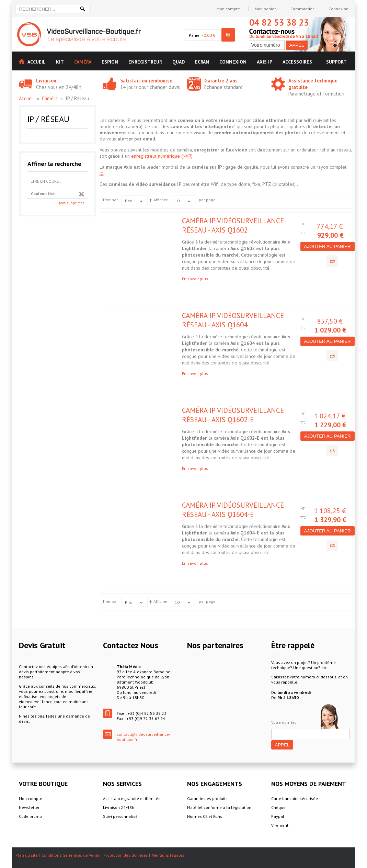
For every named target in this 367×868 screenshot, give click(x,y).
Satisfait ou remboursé (146, 81)
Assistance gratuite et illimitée (132, 798)
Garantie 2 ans (221, 81)
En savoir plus (195, 279)
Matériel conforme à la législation (219, 807)
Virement (280, 825)
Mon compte (228, 9)
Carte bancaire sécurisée (295, 798)
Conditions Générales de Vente (71, 855)
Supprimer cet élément (82, 194)
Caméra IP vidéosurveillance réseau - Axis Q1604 (233, 320)
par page (207, 200)
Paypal (278, 816)
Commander (302, 9)
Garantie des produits (207, 798)
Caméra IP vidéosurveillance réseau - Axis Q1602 (233, 225)
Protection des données (126, 855)
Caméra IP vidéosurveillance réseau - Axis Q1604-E (233, 510)
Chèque (278, 807)
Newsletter (29, 807)
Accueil (26, 98)
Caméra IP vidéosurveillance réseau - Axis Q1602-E (233, 415)
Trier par (110, 200)
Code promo (30, 816)
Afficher (160, 200)
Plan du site (27, 855)
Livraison (46, 81)
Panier (195, 35)
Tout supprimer (71, 203)
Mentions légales (168, 855)
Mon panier (265, 9)
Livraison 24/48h (119, 807)
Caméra (50, 98)
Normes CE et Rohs (205, 816)
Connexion (339, 9)
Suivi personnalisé (120, 816)
